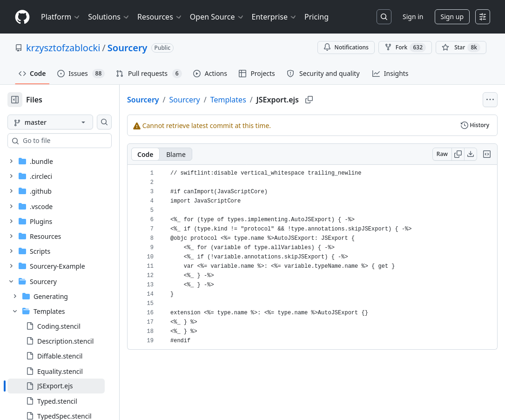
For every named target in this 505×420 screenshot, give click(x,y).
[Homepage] (22, 17)
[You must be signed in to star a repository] (461, 47)
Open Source (217, 17)
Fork (405, 47)
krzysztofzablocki (63, 48)
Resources (160, 17)
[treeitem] (71, 386)
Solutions (109, 17)
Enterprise (274, 17)
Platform (61, 17)
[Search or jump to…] (384, 17)
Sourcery (128, 48)
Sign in (413, 17)
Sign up (452, 17)
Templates (258, 100)
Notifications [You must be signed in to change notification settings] (346, 47)
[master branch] (65, 122)
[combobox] (78, 141)
